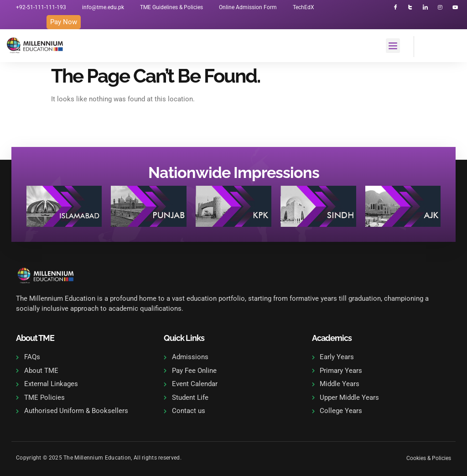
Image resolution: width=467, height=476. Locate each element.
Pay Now (64, 22)
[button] (393, 46)
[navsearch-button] (425, 45)
